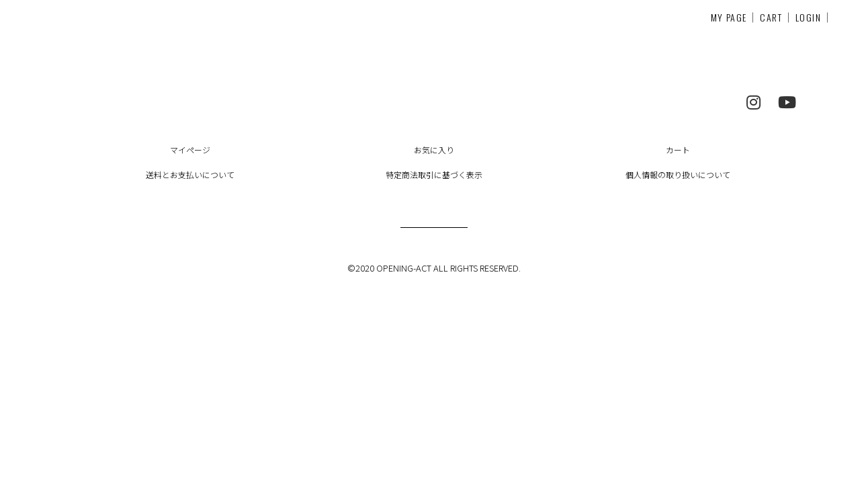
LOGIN (808, 17)
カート (678, 150)
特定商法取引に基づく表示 (434, 174)
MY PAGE (729, 17)
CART (771, 17)
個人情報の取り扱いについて (678, 174)
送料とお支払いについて (190, 174)
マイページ (190, 150)
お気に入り (434, 150)
